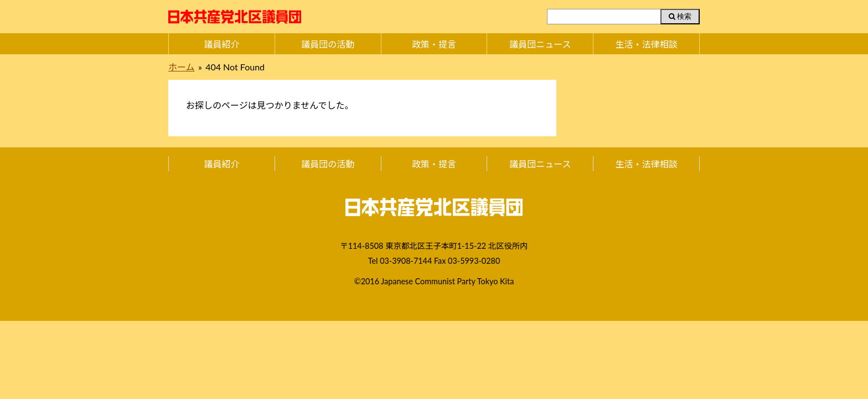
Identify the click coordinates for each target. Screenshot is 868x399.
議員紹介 (221, 44)
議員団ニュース (540, 44)
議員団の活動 (328, 44)
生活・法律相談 (647, 44)
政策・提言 (434, 44)
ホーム (182, 67)
